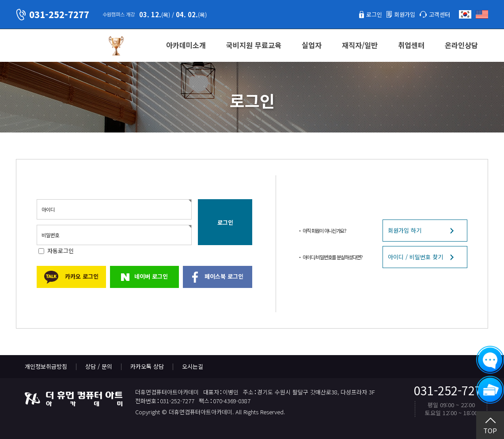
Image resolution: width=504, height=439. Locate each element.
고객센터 (440, 14)
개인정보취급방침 (46, 366)
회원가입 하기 (405, 230)
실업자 (312, 45)
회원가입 (405, 14)
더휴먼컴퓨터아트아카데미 (58, 46)
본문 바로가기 (0, 0)
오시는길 (193, 366)
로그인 (374, 14)
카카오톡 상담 (147, 366)
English (482, 14)
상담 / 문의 (99, 366)
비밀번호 (50, 235)
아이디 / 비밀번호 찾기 (415, 257)
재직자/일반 (360, 45)
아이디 (48, 209)
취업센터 (411, 45)
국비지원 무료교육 (254, 45)
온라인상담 (461, 45)
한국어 (465, 14)
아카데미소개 (186, 45)
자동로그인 (61, 251)
